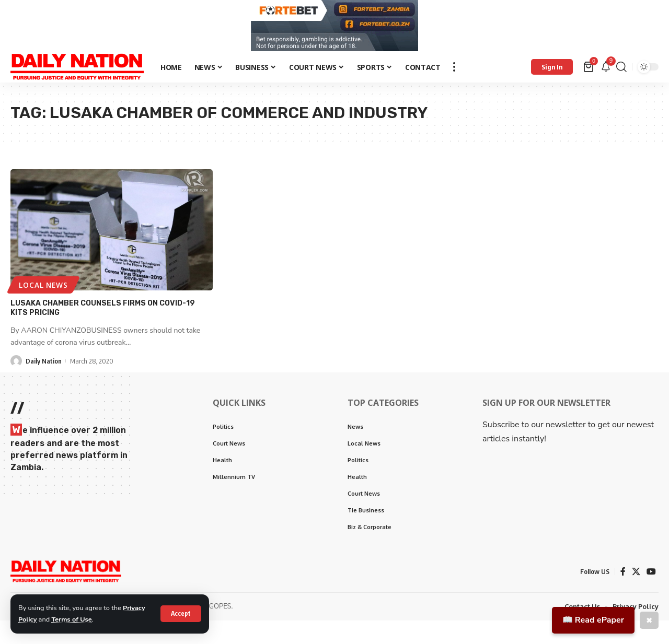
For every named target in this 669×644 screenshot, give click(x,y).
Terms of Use (72, 619)
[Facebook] (623, 574)
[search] (621, 69)
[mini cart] (589, 69)
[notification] (606, 70)
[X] (636, 574)
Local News (44, 288)
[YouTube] (651, 574)
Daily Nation (44, 364)
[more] (454, 69)
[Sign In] (552, 69)
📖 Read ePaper (593, 620)
